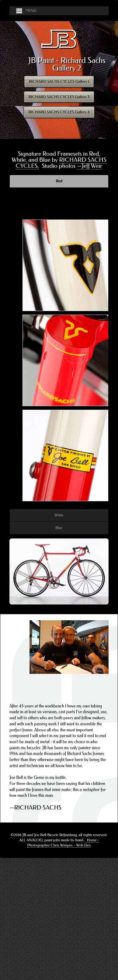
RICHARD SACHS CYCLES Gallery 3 (59, 97)
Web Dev (83, 845)
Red (59, 181)
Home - (93, 840)
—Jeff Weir (90, 166)
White (59, 515)
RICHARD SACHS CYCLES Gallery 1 (59, 81)
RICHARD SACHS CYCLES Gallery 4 (59, 112)
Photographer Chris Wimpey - (52, 845)
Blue (59, 528)
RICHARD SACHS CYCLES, (61, 163)
